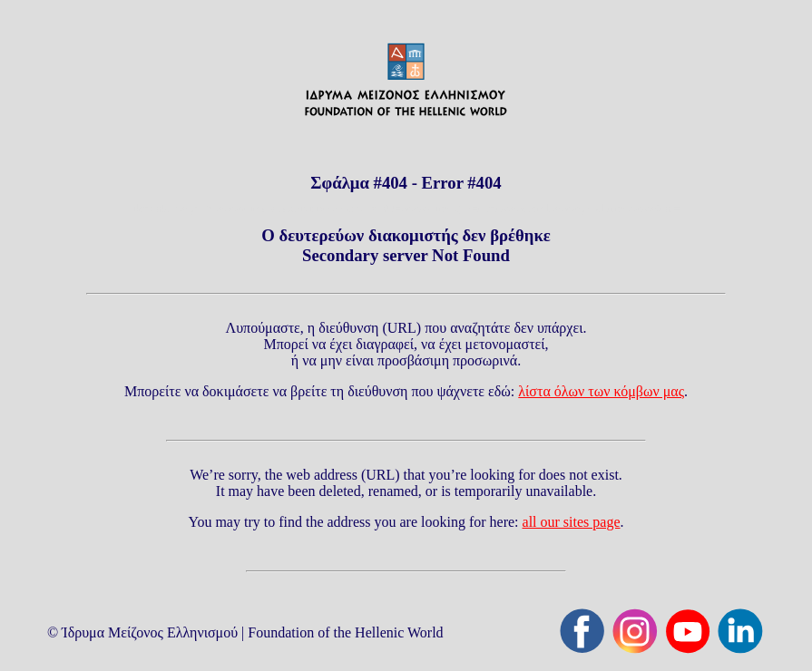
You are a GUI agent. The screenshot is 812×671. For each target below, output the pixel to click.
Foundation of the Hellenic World (345, 632)
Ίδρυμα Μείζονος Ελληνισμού (150, 632)
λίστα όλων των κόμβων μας (601, 391)
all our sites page (572, 522)
